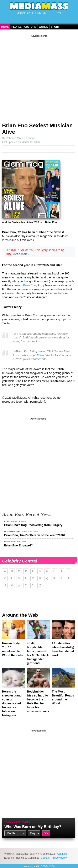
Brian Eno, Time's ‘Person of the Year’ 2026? (35, 535)
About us (62, 854)
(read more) (21, 254)
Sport (55, 27)
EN (29, 13)
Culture (30, 27)
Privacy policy (59, 858)
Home (5, 27)
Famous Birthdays (17, 822)
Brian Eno (29, 285)
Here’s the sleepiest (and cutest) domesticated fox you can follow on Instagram (12, 703)
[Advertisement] (39, 77)
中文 (59, 13)
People (17, 27)
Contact (45, 858)
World (43, 27)
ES (39, 13)
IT (49, 13)
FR (34, 13)
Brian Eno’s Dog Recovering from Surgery (33, 525)
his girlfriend (37, 355)
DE (44, 13)
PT (53, 13)
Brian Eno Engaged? (19, 545)
